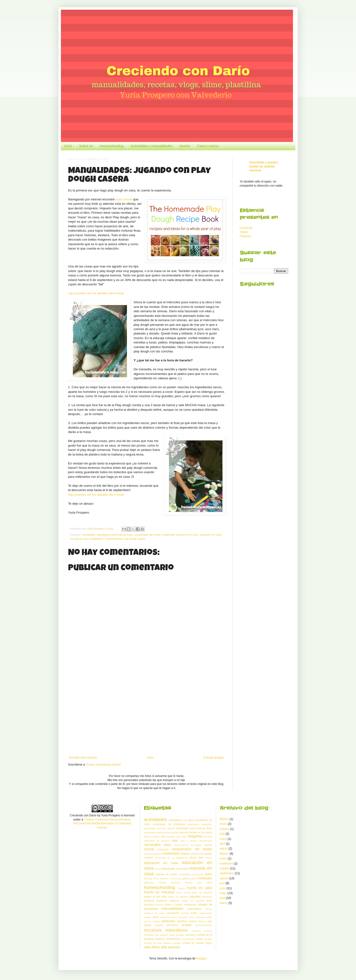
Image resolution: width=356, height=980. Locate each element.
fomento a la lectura (170, 878)
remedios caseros (202, 931)
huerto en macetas (159, 892)
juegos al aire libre (155, 896)
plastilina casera (187, 921)
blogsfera (195, 836)
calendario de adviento (157, 841)
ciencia (208, 845)
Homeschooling (112, 146)
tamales (208, 939)
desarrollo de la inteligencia (171, 858)
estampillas (184, 874)
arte (163, 836)
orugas (147, 917)
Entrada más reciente (83, 758)
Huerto (185, 146)
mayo (223, 839)
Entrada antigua (214, 758)
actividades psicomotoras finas (115, 535)
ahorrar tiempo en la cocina (196, 832)
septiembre (227, 873)
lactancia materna (168, 901)
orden (194, 913)
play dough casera (135, 539)
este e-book (124, 199)
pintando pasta (204, 917)
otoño (156, 917)
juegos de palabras (178, 897)
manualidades (172, 909)
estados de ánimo (167, 874)
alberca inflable (152, 837)
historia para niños (199, 883)
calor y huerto (188, 841)
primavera (172, 925)
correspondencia (152, 854)
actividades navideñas (200, 824)
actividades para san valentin (159, 828)
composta (163, 849)
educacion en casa (187, 535)
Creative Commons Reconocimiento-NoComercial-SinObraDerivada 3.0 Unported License (102, 824)
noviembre (226, 864)
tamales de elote (153, 943)
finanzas (148, 878)
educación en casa (211, 535)
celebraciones (181, 845)
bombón (208, 837)
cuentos (148, 858)
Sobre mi (86, 146)
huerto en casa (200, 888)
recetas (187, 925)
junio (223, 888)
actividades (89, 535)
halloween (149, 883)
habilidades (97, 539)
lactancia (149, 901)
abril (222, 844)
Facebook (246, 228)
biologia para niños (177, 837)
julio (222, 834)
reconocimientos (204, 925)
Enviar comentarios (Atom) (104, 765)
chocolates (196, 845)
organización (205, 913)
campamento (205, 841)
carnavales (152, 845)
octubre (225, 829)
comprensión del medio (147, 535)
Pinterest (245, 236)
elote (158, 869)
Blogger (201, 958)
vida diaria (152, 947)
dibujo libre (196, 858)
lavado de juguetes (193, 901)
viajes (209, 943)
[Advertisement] (147, 716)
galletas (186, 878)
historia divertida (170, 883)
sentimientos (173, 939)
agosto (224, 878)
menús (209, 909)
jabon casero (184, 893)
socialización (188, 939)
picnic (174, 917)
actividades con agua (181, 820)
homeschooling (114, 539)
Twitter (244, 232)
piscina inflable (152, 921)
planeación (168, 921)
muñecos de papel (154, 913)
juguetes (195, 896)
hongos (181, 888)
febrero (224, 819)
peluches (165, 917)
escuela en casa (80, 539)
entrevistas (182, 869)
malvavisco (190, 904)
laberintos (207, 897)
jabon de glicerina (202, 893)
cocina (149, 849)
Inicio (150, 758)
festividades (198, 874)
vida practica (171, 947)
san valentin (162, 935)
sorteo (199, 939)
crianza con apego (201, 854)
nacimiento (173, 913)
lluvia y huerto (174, 904)
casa (167, 845)
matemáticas (194, 909)
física (156, 878)
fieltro (208, 874)
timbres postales (172, 943)
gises (194, 878)
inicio (68, 146)
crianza (185, 854)
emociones (168, 869)
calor (175, 841)
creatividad (168, 535)
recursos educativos (166, 930)
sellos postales (177, 935)
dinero (209, 858)
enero (223, 824)
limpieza (159, 905)
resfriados (149, 935)
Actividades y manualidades (152, 146)
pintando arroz (187, 917)
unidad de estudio (193, 943)
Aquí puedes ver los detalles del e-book (96, 293)
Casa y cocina (208, 146)
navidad (185, 913)
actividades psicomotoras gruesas (161, 832)
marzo (224, 849)
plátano (202, 921)
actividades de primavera (169, 824)
